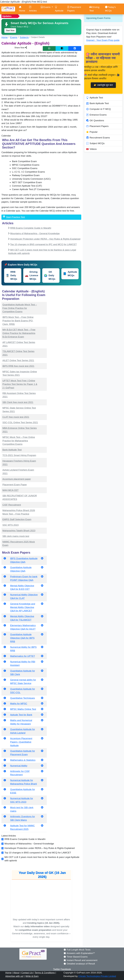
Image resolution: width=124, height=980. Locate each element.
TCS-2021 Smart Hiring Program (19, 455)
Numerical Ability (19, 766)
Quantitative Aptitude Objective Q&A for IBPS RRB (22, 638)
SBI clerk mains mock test (16, 536)
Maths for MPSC (19, 704)
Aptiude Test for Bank (21, 715)
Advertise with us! (14, 976)
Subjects (24, 37)
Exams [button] (46, 7)
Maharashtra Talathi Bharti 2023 (19, 531)
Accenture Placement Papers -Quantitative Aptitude (21, 742)
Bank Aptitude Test (12, 450)
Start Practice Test (15, 217)
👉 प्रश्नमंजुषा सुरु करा (103, 85)
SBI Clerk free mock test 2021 (18, 402)
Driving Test (94, 9)
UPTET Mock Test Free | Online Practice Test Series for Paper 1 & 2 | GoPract (20, 384)
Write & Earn (32, 976)
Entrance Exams (96, 115)
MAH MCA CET (10, 490)
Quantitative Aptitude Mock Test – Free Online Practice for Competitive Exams (20, 308)
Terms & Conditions (45, 973)
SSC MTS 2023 (10, 525)
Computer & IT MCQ (99, 109)
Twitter (57, 969)
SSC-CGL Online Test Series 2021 (20, 422)
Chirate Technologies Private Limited (97, 976)
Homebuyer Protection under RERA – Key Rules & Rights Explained (45, 239)
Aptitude (59, 9)
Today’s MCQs (110, 9)
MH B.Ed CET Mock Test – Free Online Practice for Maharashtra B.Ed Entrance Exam (19, 333)
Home (22, 9)
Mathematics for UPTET (23, 656)
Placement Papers (74, 9)
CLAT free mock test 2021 (16, 417)
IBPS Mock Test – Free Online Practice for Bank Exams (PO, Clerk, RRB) (18, 321)
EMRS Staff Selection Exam (17, 519)
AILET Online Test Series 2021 (18, 360)
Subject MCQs (95, 143)
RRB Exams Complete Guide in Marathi (31, 228)
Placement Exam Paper (15, 485)
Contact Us (27, 973)
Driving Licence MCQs (32, 275)
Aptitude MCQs (70, 274)
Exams (14, 37)
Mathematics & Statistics (23, 760)
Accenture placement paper (17, 479)
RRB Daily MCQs (11, 275)
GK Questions (95, 121)
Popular (92, 132)
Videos (91, 149)
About (16, 973)
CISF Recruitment (12, 505)
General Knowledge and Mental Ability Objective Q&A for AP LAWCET (23, 607)
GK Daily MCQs (50, 275)
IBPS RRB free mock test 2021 (18, 366)
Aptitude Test (95, 98)
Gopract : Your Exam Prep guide (103, 40)
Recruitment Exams (98, 138)
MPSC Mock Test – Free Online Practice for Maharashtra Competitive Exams (19, 441)
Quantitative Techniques (23, 698)
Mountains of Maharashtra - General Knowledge (35, 233)
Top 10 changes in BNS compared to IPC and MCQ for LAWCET (43, 244)
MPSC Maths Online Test (23, 709)
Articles (33, 9)
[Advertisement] (65, 304)
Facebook (66, 969)
